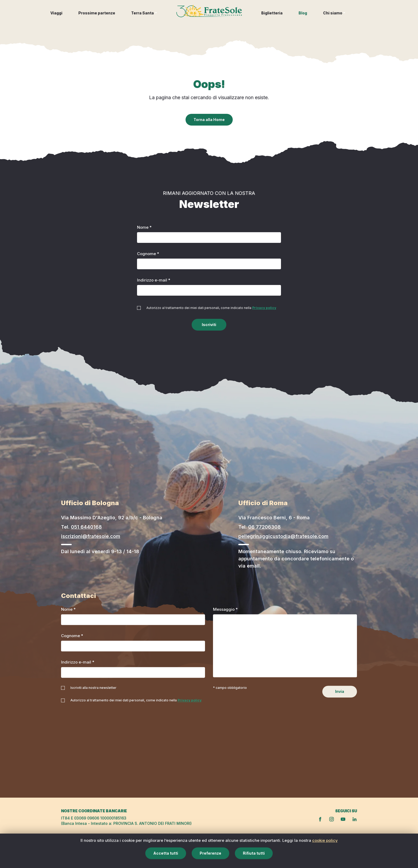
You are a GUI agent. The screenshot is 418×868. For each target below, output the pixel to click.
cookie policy (325, 859)
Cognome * (148, 254)
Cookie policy (319, 845)
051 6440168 (86, 527)
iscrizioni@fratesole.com (91, 536)
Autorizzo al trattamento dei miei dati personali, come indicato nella (211, 308)
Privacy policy (264, 308)
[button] (144, 17)
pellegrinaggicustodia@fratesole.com (283, 536)
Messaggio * (225, 610)
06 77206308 (264, 527)
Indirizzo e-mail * (154, 280)
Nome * (144, 227)
